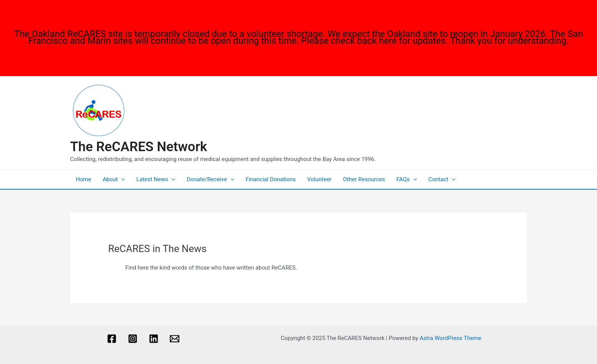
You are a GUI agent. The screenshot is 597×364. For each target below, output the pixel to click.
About (114, 179)
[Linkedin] (154, 339)
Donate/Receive (210, 179)
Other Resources (364, 179)
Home (83, 179)
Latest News (156, 179)
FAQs (407, 179)
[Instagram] (133, 339)
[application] (121, 179)
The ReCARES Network (139, 147)
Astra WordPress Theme (450, 338)
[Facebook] (112, 339)
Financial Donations (271, 179)
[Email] (175, 339)
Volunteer (319, 179)
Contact (442, 179)
